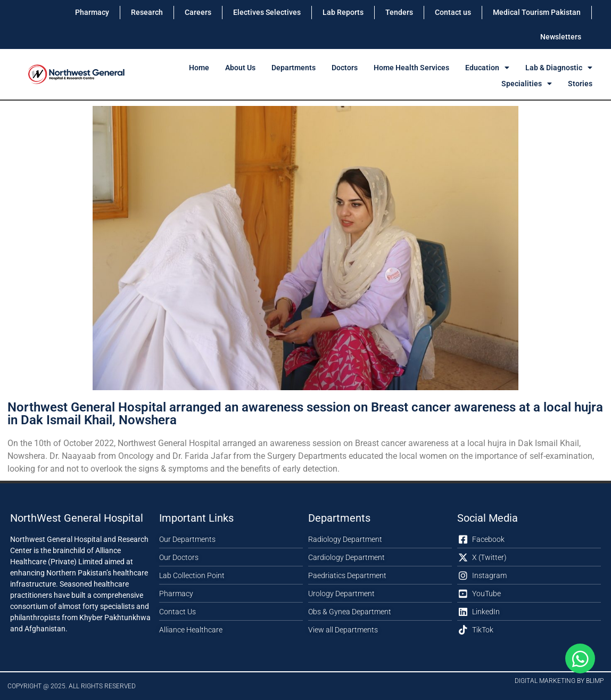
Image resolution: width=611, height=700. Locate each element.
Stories (580, 84)
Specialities (527, 84)
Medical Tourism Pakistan (537, 12)
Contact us (453, 12)
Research (147, 12)
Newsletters (561, 37)
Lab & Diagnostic (559, 68)
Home (199, 68)
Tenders (399, 12)
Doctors (345, 68)
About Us (240, 68)
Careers (198, 12)
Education (487, 68)
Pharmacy (92, 12)
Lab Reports (343, 12)
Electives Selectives (267, 12)
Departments (294, 68)
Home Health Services (411, 68)
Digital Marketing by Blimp (559, 681)
